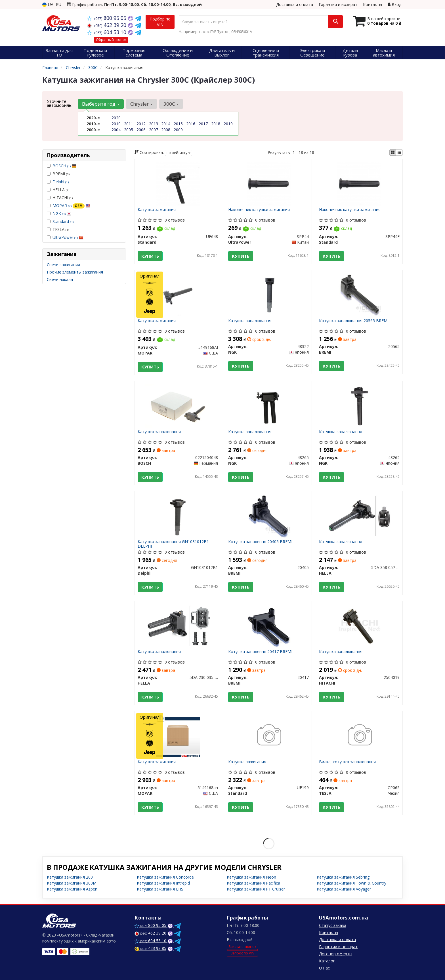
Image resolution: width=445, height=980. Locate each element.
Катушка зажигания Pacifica (253, 883)
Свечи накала (60, 279)
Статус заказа (333, 925)
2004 (116, 130)
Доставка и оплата (295, 4)
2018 (216, 124)
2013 (154, 124)
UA (48, 4)
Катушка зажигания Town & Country (351, 883)
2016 (191, 124)
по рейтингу (179, 153)
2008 (166, 130)
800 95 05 (107, 18)
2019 (228, 124)
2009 (178, 130)
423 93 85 (150, 948)
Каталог (327, 961)
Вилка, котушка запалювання (347, 762)
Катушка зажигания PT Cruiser (256, 889)
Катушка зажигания (157, 210)
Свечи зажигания (63, 265)
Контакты (372, 4)
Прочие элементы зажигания (75, 272)
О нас (324, 968)
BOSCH (64, 166)
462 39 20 (107, 25)
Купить (150, 256)
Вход (394, 4)
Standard (63, 221)
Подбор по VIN (160, 22)
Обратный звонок (111, 40)
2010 (116, 124)
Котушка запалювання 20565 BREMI (354, 321)
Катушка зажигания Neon (251, 877)
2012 (141, 124)
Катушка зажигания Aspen (72, 889)
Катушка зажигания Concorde (165, 877)
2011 (129, 124)
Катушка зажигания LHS (160, 889)
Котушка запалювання (341, 652)
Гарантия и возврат (338, 4)
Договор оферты (336, 954)
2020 (116, 118)
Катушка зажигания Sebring (343, 877)
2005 (129, 130)
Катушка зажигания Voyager (344, 889)
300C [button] (171, 104)
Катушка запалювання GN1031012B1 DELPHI (173, 544)
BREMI (58, 174)
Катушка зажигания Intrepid (163, 883)
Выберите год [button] (101, 104)
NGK (62, 213)
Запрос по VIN (242, 953)
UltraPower (68, 237)
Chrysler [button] (141, 104)
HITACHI (60, 198)
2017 (203, 124)
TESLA (58, 229)
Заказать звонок (242, 947)
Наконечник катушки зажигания (259, 210)
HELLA (58, 190)
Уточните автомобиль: (60, 103)
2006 (141, 130)
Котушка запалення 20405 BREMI (260, 542)
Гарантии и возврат (338, 947)
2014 (166, 124)
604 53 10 (107, 32)
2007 (154, 130)
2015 (178, 124)
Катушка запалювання (250, 321)
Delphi (61, 182)
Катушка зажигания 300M (72, 883)
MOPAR (71, 206)
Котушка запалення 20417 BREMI (260, 652)
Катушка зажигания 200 (70, 877)
